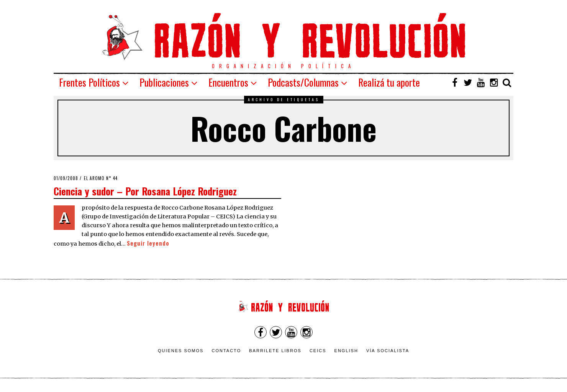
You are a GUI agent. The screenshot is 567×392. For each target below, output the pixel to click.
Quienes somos (181, 351)
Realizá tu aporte (389, 82)
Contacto (226, 351)
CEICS (318, 351)
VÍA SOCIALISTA (388, 351)
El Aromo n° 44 (101, 178)
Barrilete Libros (275, 351)
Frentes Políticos (89, 82)
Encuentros (228, 82)
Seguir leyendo (148, 243)
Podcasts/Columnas (303, 82)
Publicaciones (164, 82)
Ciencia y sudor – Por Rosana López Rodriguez (145, 191)
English (346, 351)
